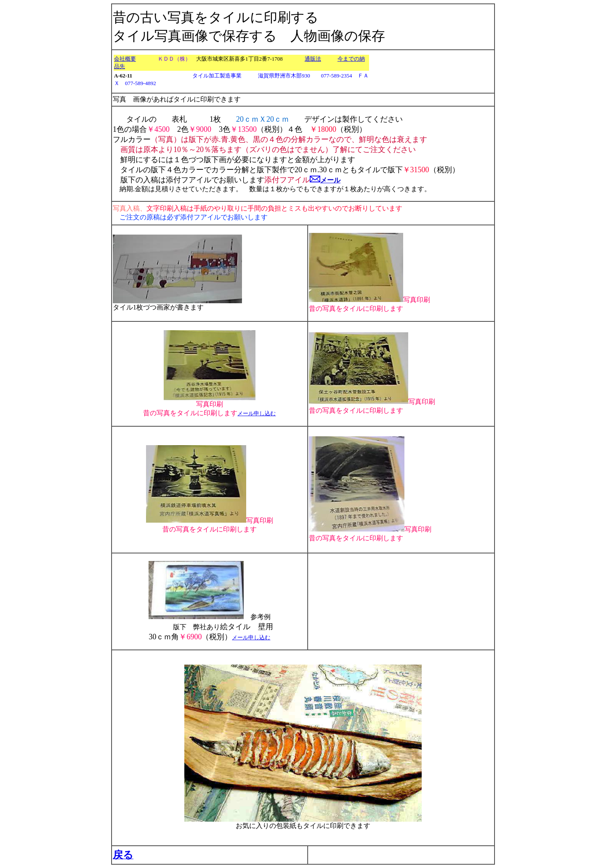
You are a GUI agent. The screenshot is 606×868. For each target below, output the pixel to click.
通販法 (313, 59)
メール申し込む (256, 413)
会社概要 (125, 59)
